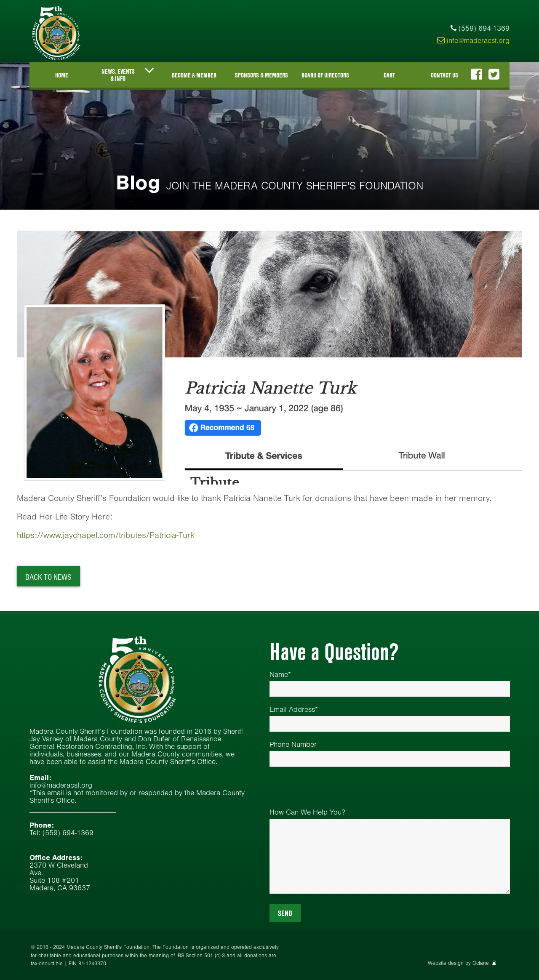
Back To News (48, 577)
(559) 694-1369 (484, 28)
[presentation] (334, 792)
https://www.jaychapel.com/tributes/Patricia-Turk (106, 535)
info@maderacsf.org (473, 40)
